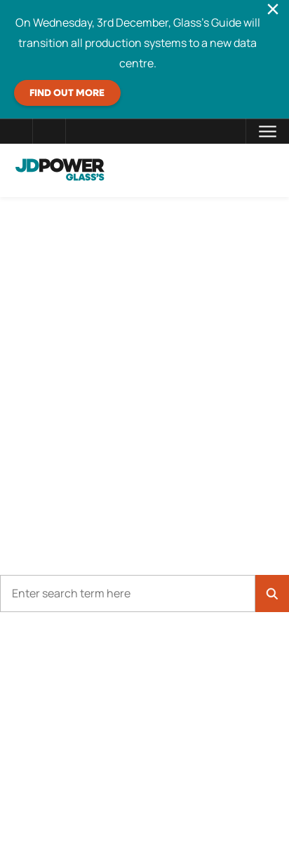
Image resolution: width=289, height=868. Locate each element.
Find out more (67, 93)
